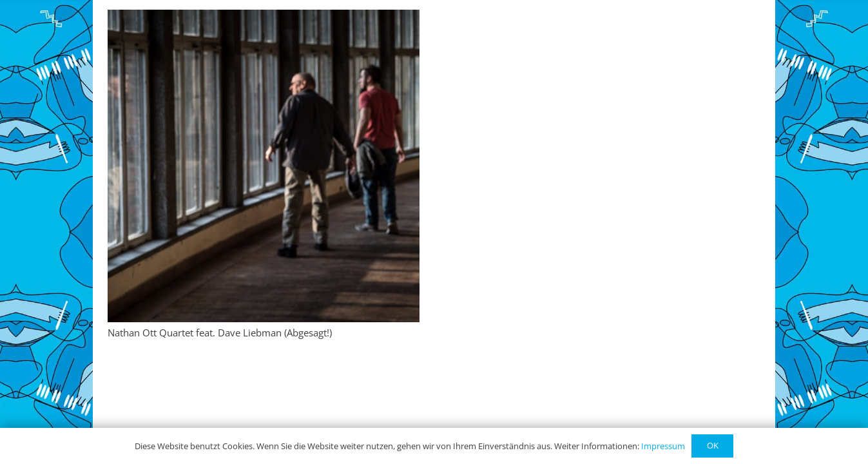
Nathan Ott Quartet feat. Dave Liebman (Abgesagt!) (220, 333)
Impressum (663, 446)
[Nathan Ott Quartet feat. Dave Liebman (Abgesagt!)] (264, 166)
